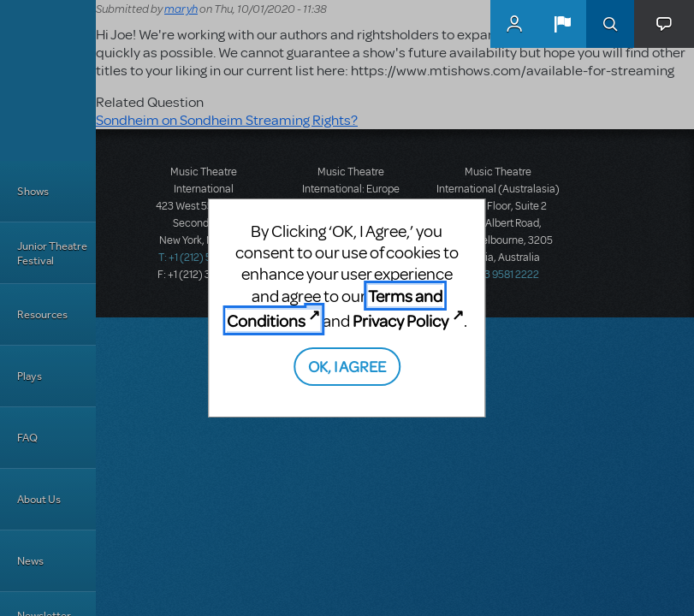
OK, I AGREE (347, 366)
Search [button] (610, 24)
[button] (562, 24)
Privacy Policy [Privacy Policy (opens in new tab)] (400, 320)
